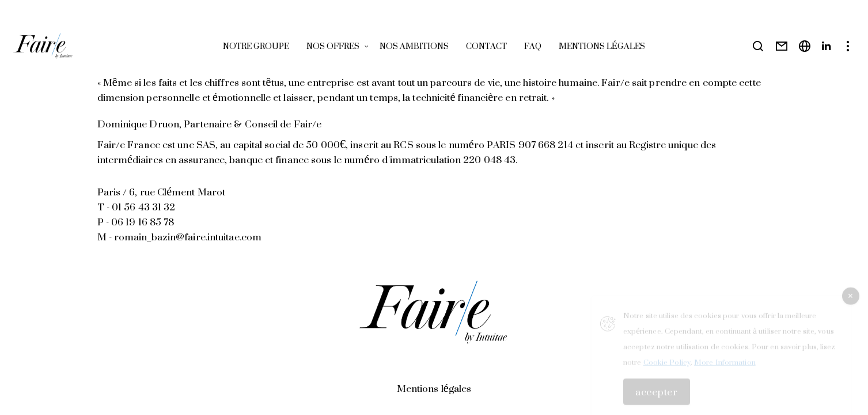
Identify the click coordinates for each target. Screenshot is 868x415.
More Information (725, 366)
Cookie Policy (667, 366)
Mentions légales (434, 388)
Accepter (657, 395)
